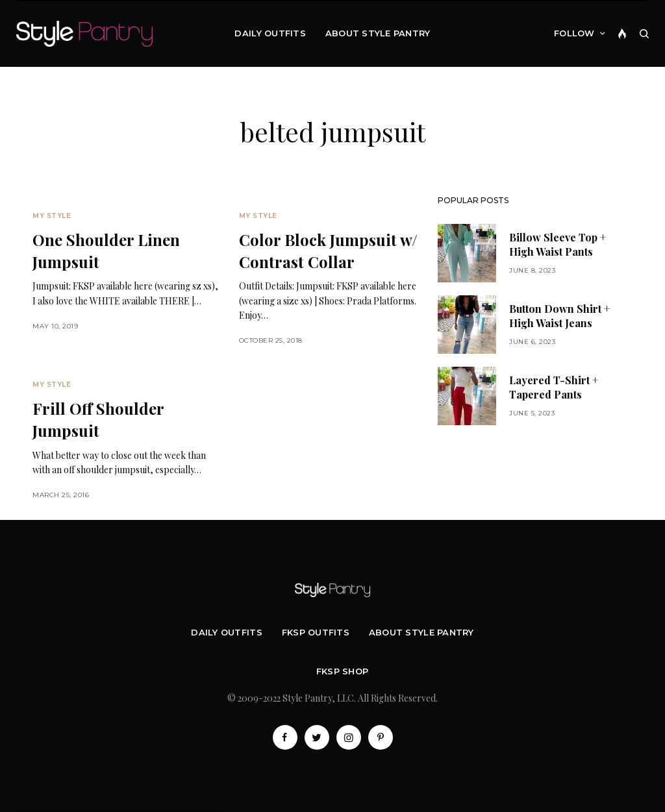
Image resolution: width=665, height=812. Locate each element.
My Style (52, 216)
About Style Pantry (421, 632)
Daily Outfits (226, 632)
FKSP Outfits (316, 632)
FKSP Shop (342, 671)
